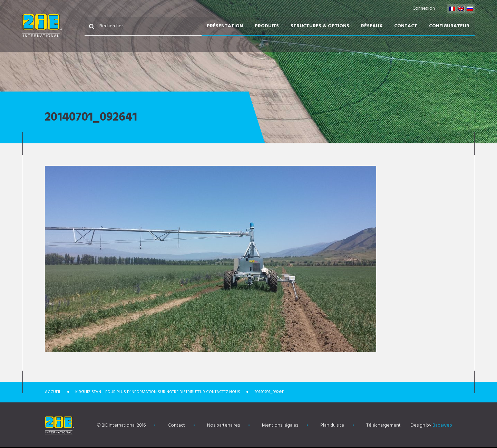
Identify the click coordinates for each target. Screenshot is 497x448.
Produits (267, 26)
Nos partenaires (223, 425)
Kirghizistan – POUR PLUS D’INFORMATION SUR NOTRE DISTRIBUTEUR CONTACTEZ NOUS (158, 392)
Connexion (424, 8)
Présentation (225, 26)
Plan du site (332, 425)
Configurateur (449, 26)
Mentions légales (280, 425)
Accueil (53, 392)
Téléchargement (383, 425)
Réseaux (372, 26)
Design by (431, 425)
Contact (406, 26)
